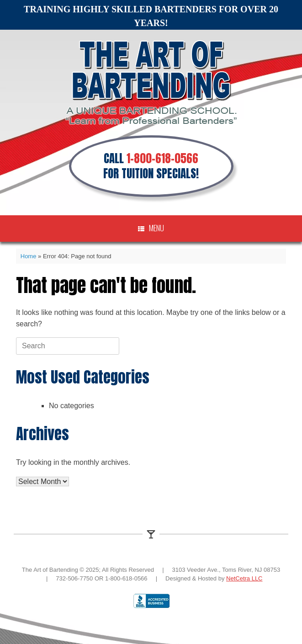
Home (29, 256)
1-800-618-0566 (162, 158)
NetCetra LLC (244, 578)
